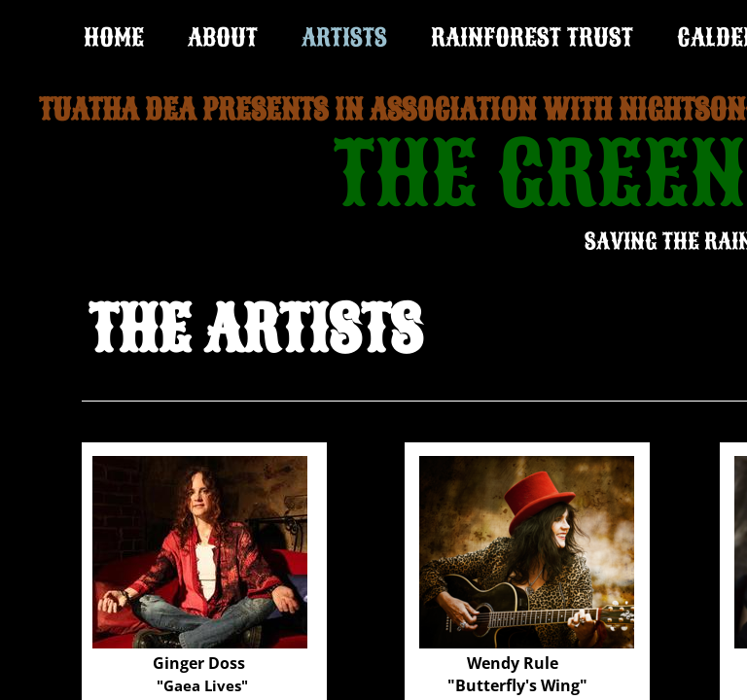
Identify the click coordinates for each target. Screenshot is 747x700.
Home (114, 37)
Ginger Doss (199, 663)
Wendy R (500, 663)
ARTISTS (344, 37)
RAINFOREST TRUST (532, 37)
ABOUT (223, 37)
